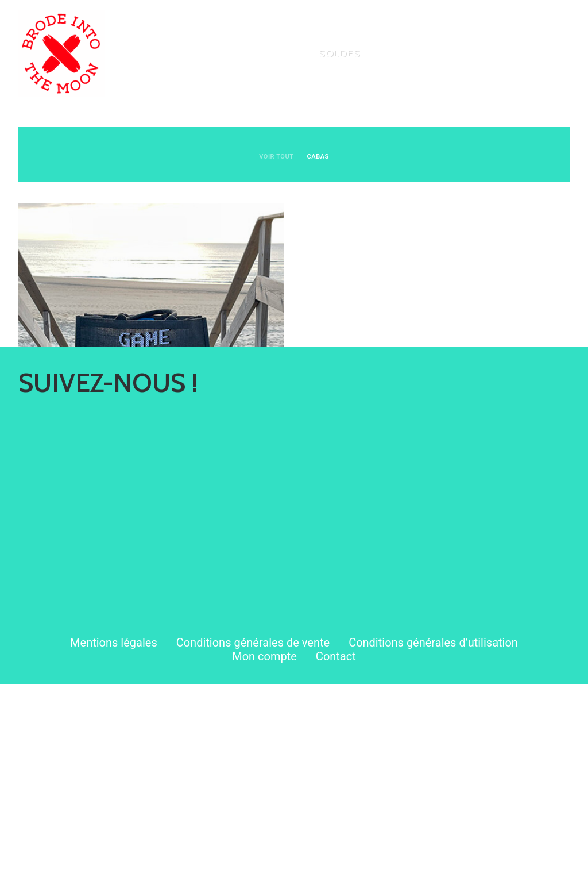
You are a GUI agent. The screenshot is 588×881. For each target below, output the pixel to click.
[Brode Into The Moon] (61, 53)
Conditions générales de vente (253, 840)
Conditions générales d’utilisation (433, 840)
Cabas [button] (318, 157)
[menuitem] (271, 53)
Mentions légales (114, 840)
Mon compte (264, 853)
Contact (336, 853)
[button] (151, 335)
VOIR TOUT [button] (276, 157)
